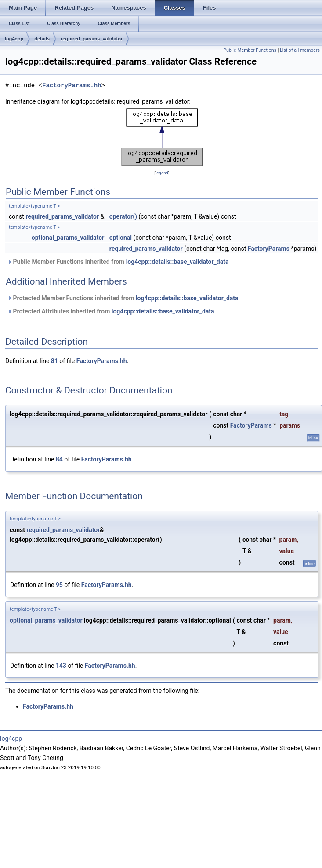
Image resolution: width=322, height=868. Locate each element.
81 (54, 361)
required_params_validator (92, 39)
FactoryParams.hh (72, 85)
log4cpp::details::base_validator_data (177, 262)
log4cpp (14, 39)
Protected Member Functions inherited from (123, 298)
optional (121, 238)
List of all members (300, 50)
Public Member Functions (250, 50)
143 (61, 666)
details (42, 39)
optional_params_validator (68, 238)
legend (162, 173)
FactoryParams (269, 249)
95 (59, 585)
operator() (123, 216)
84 (59, 459)
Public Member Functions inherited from (118, 262)
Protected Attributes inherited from (111, 311)
